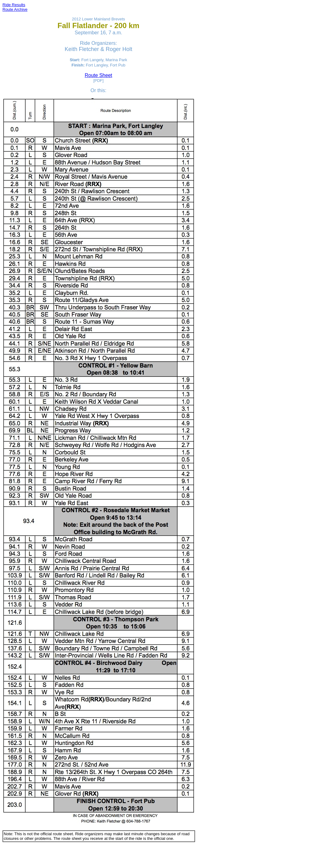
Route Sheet (99, 75)
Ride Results (14, 5)
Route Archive (15, 9)
